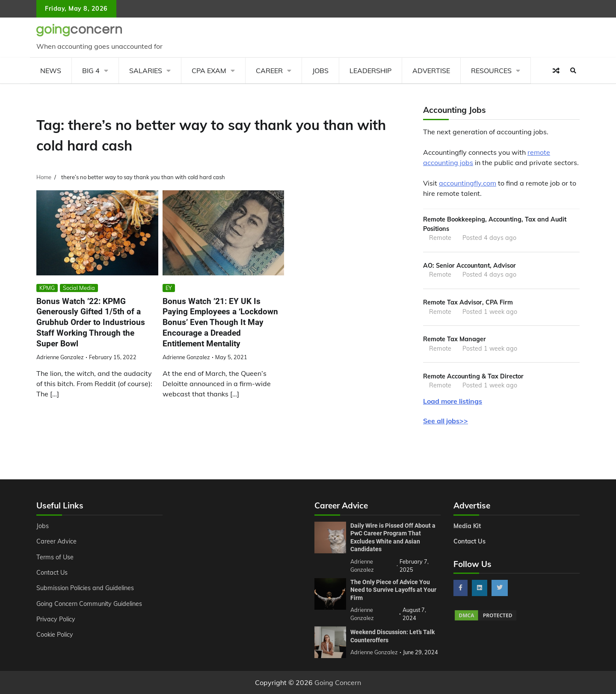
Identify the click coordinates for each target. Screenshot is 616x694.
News (51, 71)
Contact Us (52, 573)
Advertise (431, 71)
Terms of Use (55, 557)
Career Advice (56, 541)
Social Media (79, 288)
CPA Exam (209, 71)
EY (169, 288)
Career (269, 71)
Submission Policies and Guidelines (85, 588)
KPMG (47, 288)
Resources (491, 71)
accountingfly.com (468, 183)
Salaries (146, 71)
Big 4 (91, 71)
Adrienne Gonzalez (60, 357)
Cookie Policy (55, 635)
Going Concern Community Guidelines (89, 604)
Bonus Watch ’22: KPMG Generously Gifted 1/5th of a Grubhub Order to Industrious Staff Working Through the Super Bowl (91, 322)
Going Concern (338, 682)
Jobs (320, 71)
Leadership (370, 71)
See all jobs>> (446, 421)
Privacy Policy (56, 619)
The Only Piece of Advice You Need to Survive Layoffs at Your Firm (393, 590)
